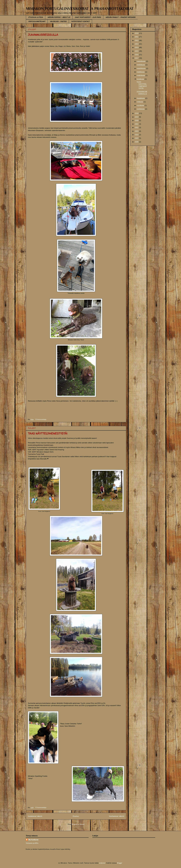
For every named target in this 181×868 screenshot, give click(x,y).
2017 (137, 58)
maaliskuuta (141, 68)
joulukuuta (141, 109)
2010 (137, 33)
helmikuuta (141, 65)
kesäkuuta (141, 79)
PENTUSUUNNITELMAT (37, 21)
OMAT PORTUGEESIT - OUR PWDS (88, 17)
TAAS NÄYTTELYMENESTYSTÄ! (48, 433)
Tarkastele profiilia (32, 843)
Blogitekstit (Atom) (78, 824)
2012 (137, 40)
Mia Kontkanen (33, 840)
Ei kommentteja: (41, 419)
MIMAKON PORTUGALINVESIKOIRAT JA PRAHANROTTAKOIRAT (80, 9)
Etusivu (76, 816)
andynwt (102, 863)
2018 (137, 113)
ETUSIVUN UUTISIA (36, 17)
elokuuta (140, 102)
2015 (137, 51)
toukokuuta (141, 75)
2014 (137, 47)
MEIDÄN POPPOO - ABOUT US (59, 17)
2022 (137, 128)
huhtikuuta (141, 72)
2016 (137, 55)
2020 (137, 121)
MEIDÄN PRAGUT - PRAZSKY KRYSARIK (120, 17)
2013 (137, 44)
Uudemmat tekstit (35, 816)
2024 (137, 135)
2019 (137, 117)
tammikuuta (141, 61)
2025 (137, 138)
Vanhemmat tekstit (117, 816)
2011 (137, 37)
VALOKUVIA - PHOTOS (58, 21)
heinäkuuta (141, 98)
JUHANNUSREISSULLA (43, 35)
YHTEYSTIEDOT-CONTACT (80, 21)
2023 (137, 131)
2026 (137, 142)
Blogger (120, 863)
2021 (137, 124)
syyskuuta (141, 105)
